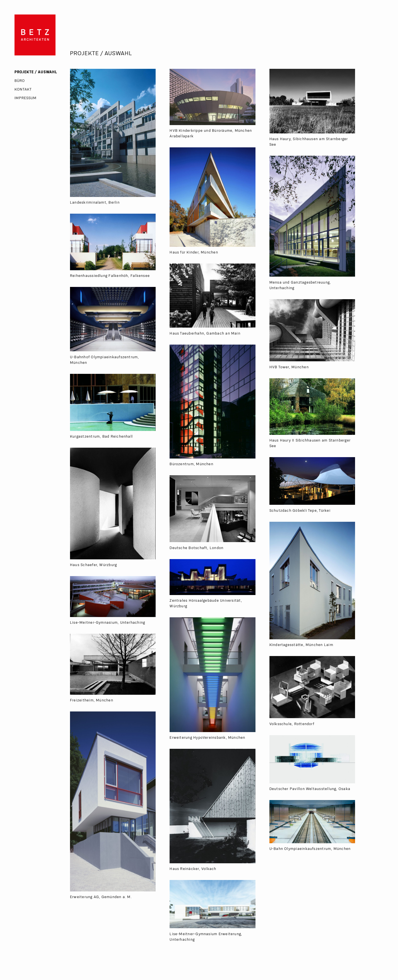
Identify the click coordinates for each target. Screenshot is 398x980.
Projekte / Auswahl (36, 72)
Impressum (26, 98)
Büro (20, 81)
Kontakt (23, 89)
